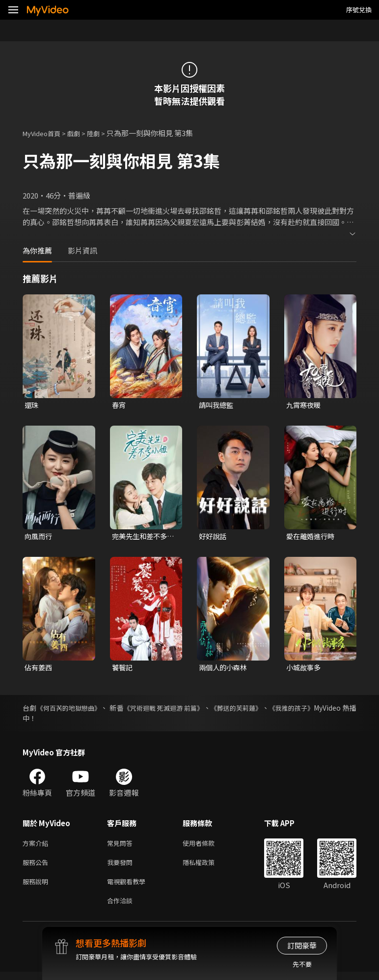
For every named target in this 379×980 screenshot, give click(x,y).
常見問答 (122, 846)
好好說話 (214, 537)
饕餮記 (123, 669)
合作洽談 (122, 908)
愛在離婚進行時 (312, 537)
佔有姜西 (39, 669)
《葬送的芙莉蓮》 (247, 710)
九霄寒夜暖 (305, 405)
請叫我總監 (217, 405)
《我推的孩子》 (305, 710)
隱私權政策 (207, 867)
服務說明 (37, 887)
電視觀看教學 (129, 887)
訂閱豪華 (302, 945)
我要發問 (122, 867)
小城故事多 (305, 669)
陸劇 (103, 133)
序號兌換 (359, 10)
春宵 (119, 405)
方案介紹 (37, 846)
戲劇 (81, 133)
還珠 (32, 405)
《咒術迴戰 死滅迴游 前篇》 (170, 710)
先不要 (302, 964)
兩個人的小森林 (225, 669)
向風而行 (39, 537)
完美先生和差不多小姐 (141, 537)
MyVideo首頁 (45, 133)
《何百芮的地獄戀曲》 (71, 710)
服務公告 (37, 867)
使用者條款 (207, 846)
